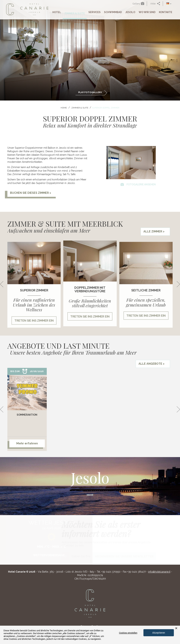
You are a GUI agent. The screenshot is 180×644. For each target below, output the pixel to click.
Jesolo (130, 12)
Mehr (90, 495)
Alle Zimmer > (154, 231)
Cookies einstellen (128, 633)
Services (94, 12)
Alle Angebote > (152, 364)
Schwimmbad (113, 12)
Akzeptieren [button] (159, 633)
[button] (169, 4)
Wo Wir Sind (147, 12)
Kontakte (166, 12)
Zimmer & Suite (75, 13)
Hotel (57, 12)
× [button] (176, 628)
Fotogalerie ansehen (138, 184)
